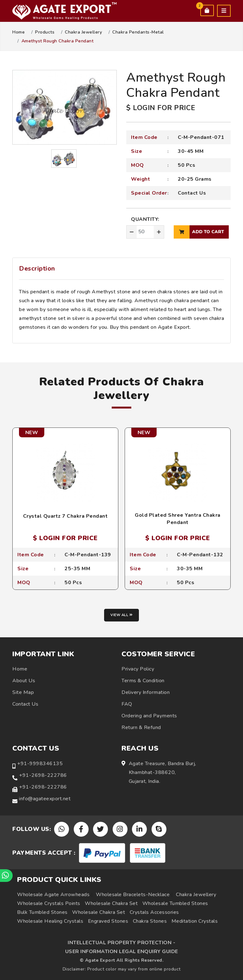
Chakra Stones (150, 921)
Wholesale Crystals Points (49, 903)
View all (121, 615)
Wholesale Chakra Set (111, 903)
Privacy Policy (138, 669)
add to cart (199, 232)
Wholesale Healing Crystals (50, 921)
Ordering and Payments (149, 716)
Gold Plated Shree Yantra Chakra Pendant (178, 519)
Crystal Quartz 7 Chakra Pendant (65, 516)
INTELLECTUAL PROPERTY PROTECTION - (121, 943)
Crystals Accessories (154, 912)
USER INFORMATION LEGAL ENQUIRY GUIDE (122, 952)
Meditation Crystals (195, 921)
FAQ (127, 704)
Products (45, 32)
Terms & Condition (143, 681)
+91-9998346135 (40, 764)
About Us (24, 681)
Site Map (23, 692)
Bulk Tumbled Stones (42, 912)
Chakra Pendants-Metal (138, 32)
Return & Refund (141, 727)
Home (19, 32)
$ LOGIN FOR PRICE (161, 108)
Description (37, 268)
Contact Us (192, 193)
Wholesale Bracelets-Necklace (133, 895)
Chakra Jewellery (83, 32)
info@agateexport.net (45, 799)
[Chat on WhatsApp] (6, 876)
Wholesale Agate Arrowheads (53, 895)
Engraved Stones (108, 921)
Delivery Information (146, 692)
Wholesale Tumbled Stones (175, 903)
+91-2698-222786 (43, 775)
